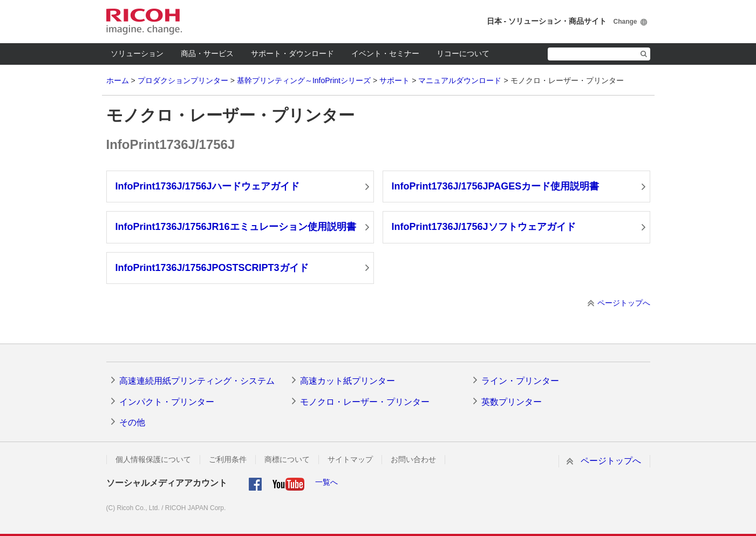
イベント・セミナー (385, 53)
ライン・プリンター (520, 381)
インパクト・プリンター (167, 402)
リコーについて (463, 53)
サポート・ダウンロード (292, 53)
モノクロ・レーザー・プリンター (365, 402)
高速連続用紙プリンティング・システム (197, 381)
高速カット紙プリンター (348, 381)
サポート (394, 80)
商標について (287, 459)
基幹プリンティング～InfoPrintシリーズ (304, 80)
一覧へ (326, 482)
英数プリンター (512, 402)
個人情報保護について (153, 459)
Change (625, 22)
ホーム (118, 80)
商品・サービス (207, 53)
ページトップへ (624, 303)
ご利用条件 (228, 459)
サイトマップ (350, 459)
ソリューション (137, 53)
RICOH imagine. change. (144, 22)
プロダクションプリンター (183, 80)
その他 (132, 422)
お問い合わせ (413, 459)
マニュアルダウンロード (460, 80)
